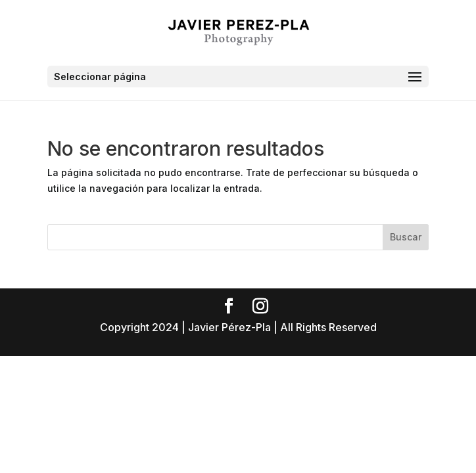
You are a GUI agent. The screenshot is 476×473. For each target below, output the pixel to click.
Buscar (406, 237)
